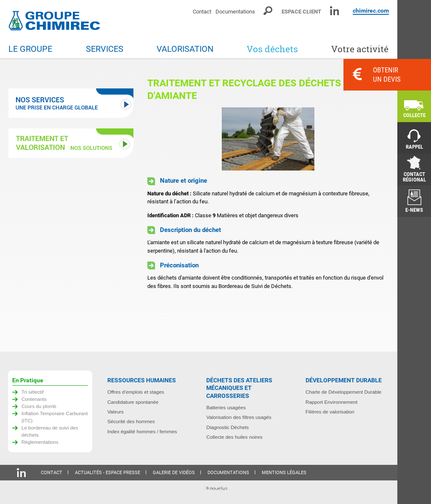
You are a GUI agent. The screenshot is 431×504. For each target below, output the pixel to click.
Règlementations (40, 442)
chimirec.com (371, 11)
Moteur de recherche (268, 11)
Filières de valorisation (330, 412)
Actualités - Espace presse (108, 473)
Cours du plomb (39, 406)
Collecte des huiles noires (234, 437)
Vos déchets (272, 49)
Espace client (301, 12)
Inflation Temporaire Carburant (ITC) (55, 417)
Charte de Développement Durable (344, 392)
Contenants (34, 399)
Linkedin (334, 11)
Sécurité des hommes (131, 421)
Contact (202, 12)
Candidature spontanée (133, 402)
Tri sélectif (33, 392)
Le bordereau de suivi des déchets (50, 431)
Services (105, 49)
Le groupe (30, 49)
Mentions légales (284, 473)
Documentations (235, 12)
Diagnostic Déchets (227, 427)
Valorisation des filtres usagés (239, 417)
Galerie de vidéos (174, 473)
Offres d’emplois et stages (136, 392)
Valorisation (185, 49)
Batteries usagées (226, 407)
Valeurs (116, 412)
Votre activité (360, 49)
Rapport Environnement (331, 402)
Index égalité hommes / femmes (142, 431)
